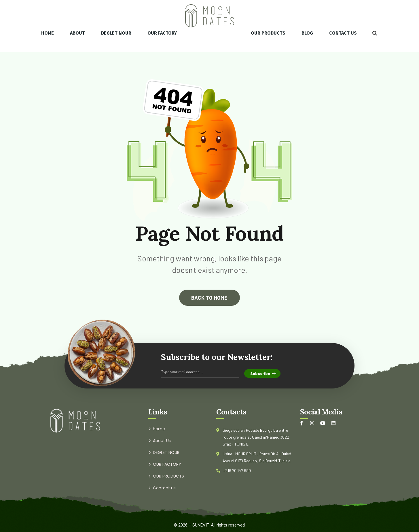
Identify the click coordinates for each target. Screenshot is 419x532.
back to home (209, 298)
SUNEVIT (201, 525)
